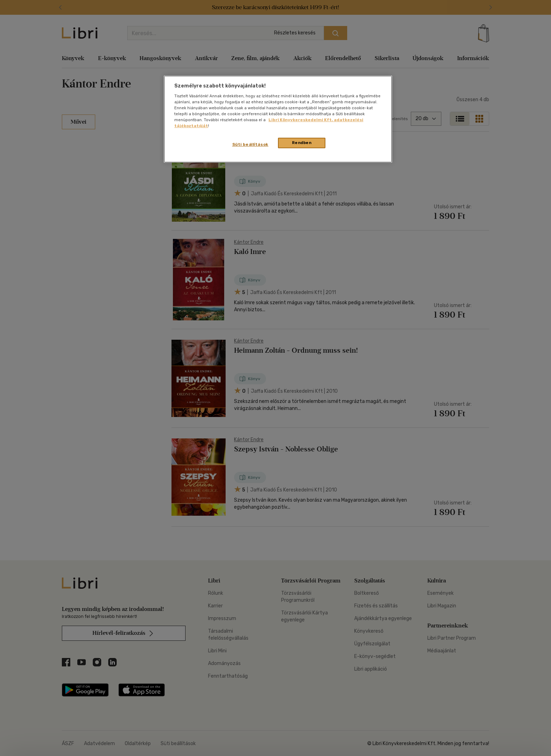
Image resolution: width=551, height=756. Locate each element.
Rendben (302, 143)
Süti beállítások (250, 144)
